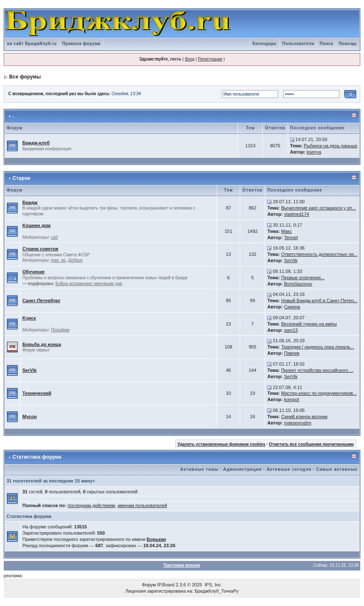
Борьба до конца (42, 344)
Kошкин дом (37, 225)
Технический (37, 393)
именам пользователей (142, 505)
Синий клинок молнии (304, 417)
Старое (21, 178)
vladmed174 (296, 214)
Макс (286, 231)
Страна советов (40, 249)
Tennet (291, 237)
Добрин (75, 260)
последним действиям (91, 505)
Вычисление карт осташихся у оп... (318, 208)
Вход (190, 59)
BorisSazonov (298, 284)
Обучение (34, 272)
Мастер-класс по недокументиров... (319, 393)
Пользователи (298, 44)
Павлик (292, 353)
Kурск (29, 318)
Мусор (30, 417)
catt (54, 237)
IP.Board (166, 585)
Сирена (292, 307)
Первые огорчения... (303, 278)
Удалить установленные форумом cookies (222, 444)
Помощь (348, 44)
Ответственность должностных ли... (319, 254)
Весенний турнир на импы (309, 324)
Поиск (327, 44)
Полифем (60, 330)
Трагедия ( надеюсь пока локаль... (318, 347)
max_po (58, 260)
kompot (291, 399)
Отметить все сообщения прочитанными (311, 444)
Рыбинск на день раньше (330, 146)
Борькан (156, 539)
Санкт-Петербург (41, 300)
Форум (149, 585)
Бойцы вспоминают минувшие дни (89, 284)
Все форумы (25, 77)
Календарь (264, 44)
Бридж (30, 202)
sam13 (291, 330)
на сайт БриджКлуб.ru (32, 44)
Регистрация (210, 59)
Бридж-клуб (36, 143)
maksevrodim (297, 423)
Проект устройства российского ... (317, 370)
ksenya (314, 152)
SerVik (291, 260)
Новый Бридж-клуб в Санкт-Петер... (319, 300)
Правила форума (81, 44)
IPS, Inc (213, 585)
